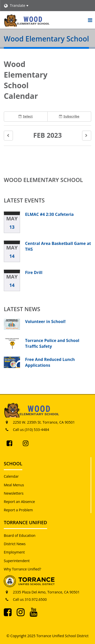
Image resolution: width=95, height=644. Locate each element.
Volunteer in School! (45, 321)
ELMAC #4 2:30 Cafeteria (49, 214)
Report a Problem (18, 510)
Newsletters (14, 493)
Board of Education (20, 535)
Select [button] (26, 116)
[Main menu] (90, 20)
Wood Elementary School (43, 180)
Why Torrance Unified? (22, 569)
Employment (14, 552)
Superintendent (17, 561)
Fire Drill (34, 272)
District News (15, 544)
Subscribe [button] (69, 116)
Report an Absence (19, 502)
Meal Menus (14, 485)
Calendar (11, 476)
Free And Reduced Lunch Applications (50, 362)
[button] (8, 136)
